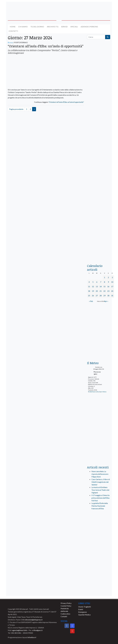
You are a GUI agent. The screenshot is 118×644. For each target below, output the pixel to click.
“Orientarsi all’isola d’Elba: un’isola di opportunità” (46, 46)
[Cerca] (96, 37)
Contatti (13, 31)
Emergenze (83, 612)
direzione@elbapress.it (34, 620)
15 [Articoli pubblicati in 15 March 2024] (104, 286)
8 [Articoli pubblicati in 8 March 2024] (105, 282)
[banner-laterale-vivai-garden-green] (99, 427)
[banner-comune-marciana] (99, 559)
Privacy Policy (66, 603)
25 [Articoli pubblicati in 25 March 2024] (89, 296)
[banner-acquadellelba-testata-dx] (99, 8)
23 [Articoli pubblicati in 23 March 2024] (108, 291)
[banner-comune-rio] (99, 551)
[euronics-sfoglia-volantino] (99, 126)
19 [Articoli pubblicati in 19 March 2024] (93, 291)
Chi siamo (23, 27)
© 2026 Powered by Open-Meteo (97, 392)
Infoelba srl (32, 637)
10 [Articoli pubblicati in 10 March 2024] (112, 282)
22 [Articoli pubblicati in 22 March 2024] (104, 291)
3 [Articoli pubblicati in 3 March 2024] (112, 277)
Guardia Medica (84, 615)
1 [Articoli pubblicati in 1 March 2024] (105, 277)
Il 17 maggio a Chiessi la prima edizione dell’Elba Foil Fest (100, 498)
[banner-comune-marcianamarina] (99, 567)
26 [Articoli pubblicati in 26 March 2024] (93, 296)
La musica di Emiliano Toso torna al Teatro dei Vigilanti (100, 490)
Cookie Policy (66, 606)
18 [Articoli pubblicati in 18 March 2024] (89, 291)
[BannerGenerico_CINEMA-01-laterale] (99, 148)
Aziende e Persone (89, 27)
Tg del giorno (37, 27)
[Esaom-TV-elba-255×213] (99, 351)
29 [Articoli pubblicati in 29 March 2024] (104, 296)
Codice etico (65, 614)
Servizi (64, 27)
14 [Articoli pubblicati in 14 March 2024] (101, 286)
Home (13, 27)
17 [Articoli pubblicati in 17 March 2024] (112, 286)
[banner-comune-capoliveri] (99, 584)
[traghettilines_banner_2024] (99, 87)
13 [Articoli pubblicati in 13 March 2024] (97, 286)
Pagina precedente (16, 109)
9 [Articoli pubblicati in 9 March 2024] (108, 282)
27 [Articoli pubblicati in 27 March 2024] (97, 296)
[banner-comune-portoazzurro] (99, 575)
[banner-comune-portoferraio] (99, 543)
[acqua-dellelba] (99, 254)
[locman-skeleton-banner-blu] (99, 232)
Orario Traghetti (85, 607)
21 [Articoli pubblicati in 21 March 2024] (101, 291)
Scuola (10, 42)
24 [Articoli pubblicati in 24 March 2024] (112, 291)
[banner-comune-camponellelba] (99, 592)
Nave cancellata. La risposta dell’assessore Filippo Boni (100, 474)
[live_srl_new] (99, 521)
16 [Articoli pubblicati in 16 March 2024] (108, 286)
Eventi (81, 609)
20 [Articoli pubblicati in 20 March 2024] (97, 291)
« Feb (91, 301)
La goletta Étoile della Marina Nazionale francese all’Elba (100, 506)
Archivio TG (53, 27)
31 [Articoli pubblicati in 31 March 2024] (112, 296)
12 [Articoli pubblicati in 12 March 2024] (93, 286)
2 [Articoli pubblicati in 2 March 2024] (108, 277)
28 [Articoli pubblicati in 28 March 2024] (101, 296)
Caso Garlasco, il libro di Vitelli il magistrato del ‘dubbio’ (101, 482)
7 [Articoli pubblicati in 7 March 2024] (101, 282)
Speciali (74, 27)
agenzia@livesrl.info (20, 630)
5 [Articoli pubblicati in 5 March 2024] (93, 282)
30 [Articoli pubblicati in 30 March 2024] (108, 296)
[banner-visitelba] (99, 534)
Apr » (106, 301)
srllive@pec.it (37, 630)
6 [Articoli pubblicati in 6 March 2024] (97, 282)
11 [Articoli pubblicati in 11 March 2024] (89, 286)
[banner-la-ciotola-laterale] (99, 190)
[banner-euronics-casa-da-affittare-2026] (99, 323)
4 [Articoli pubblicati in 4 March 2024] (89, 282)
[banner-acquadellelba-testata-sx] (19, 8)
